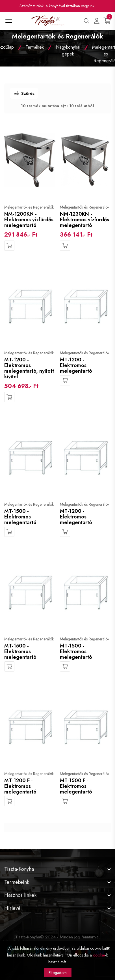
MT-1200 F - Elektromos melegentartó (20, 786)
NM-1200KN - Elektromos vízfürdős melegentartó (29, 220)
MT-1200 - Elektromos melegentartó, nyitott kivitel (29, 368)
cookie (99, 955)
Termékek (35, 47)
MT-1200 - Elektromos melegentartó (76, 365)
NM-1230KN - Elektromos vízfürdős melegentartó (84, 220)
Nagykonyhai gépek (68, 51)
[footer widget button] (57, 869)
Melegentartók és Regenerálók (29, 207)
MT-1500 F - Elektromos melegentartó (76, 786)
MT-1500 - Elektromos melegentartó (20, 517)
